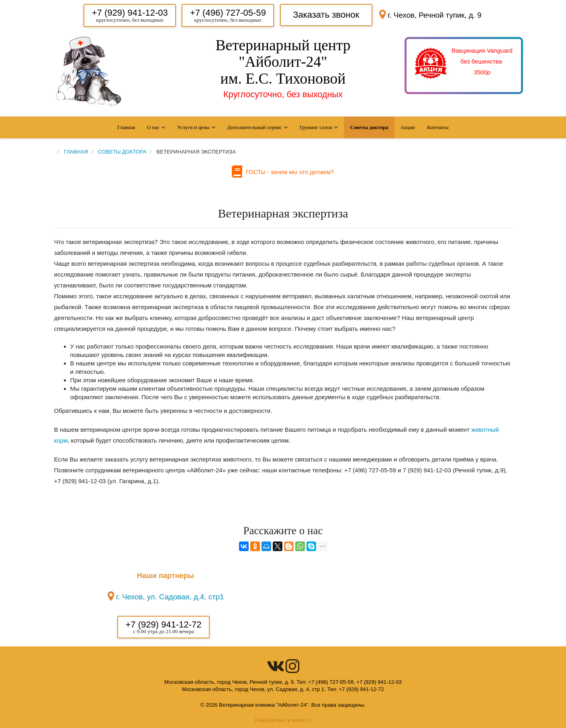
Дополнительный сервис (255, 127)
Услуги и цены (193, 127)
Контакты (438, 127)
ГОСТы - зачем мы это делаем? (288, 172)
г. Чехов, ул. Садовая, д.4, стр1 (170, 597)
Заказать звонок (326, 15)
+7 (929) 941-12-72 (164, 624)
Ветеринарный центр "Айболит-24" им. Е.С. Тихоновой (283, 62)
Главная (126, 127)
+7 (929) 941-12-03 (130, 13)
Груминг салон (316, 127)
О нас (153, 127)
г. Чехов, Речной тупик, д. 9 (434, 15)
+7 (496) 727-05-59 (228, 13)
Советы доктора (369, 127)
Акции (408, 127)
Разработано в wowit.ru (283, 720)
